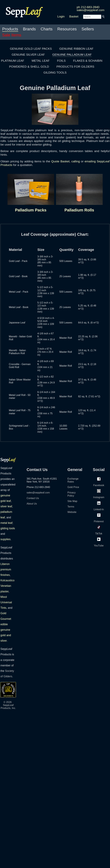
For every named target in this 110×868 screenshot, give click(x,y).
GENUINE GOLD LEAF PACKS (31, 49)
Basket (74, 16)
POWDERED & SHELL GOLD (29, 67)
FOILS (61, 61)
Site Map (72, 501)
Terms (71, 507)
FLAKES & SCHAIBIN (88, 61)
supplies (6, 539)
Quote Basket (60, 161)
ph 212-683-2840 (88, 7)
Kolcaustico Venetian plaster (7, 586)
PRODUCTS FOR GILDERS (75, 67)
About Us (32, 504)
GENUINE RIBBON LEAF (76, 49)
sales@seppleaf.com (91, 10)
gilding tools (8, 528)
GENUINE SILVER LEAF (28, 55)
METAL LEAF (41, 61)
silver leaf (6, 506)
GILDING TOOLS (55, 73)
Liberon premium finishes (6, 569)
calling (76, 161)
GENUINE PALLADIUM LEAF (72, 55)
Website (72, 512)
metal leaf (6, 523)
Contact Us (33, 498)
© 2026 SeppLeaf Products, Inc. (8, 705)
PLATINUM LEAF (13, 61)
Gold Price (73, 487)
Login (61, 16)
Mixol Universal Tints (6, 602)
